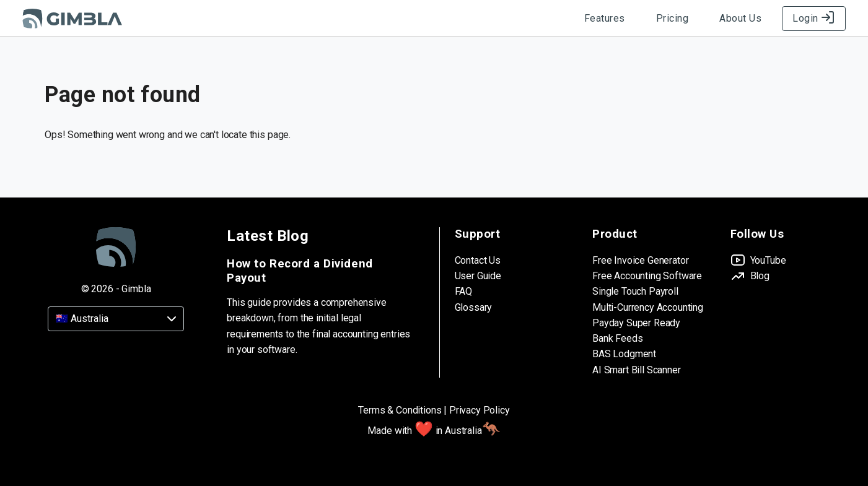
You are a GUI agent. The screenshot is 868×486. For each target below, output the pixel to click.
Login (814, 18)
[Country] (116, 319)
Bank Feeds (617, 338)
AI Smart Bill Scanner (637, 370)
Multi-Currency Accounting (648, 307)
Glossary (474, 307)
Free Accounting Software (647, 276)
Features (605, 18)
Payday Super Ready (636, 323)
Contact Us (478, 260)
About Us (740, 18)
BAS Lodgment (624, 354)
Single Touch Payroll (635, 291)
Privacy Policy (480, 410)
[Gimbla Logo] (72, 19)
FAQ (464, 291)
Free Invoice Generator (640, 260)
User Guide (478, 276)
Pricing (673, 18)
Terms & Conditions (400, 410)
